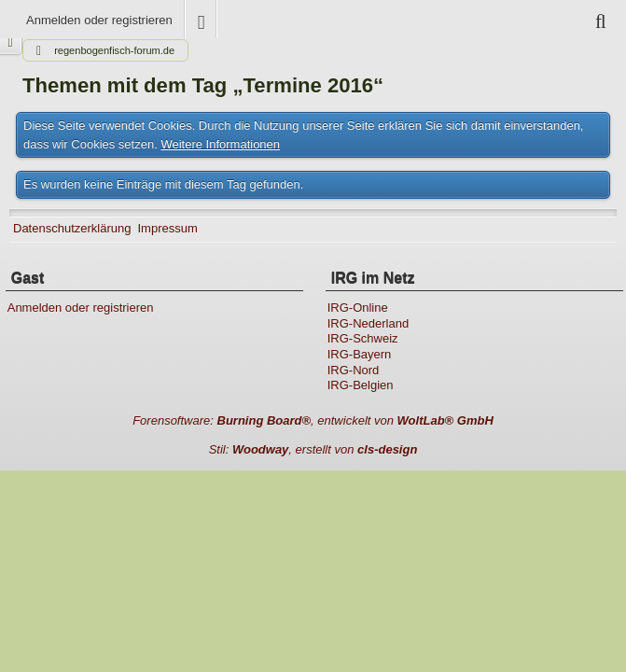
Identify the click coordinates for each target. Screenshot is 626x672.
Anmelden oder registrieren (99, 20)
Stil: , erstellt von (313, 449)
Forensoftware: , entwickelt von (313, 420)
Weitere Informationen (220, 144)
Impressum (167, 228)
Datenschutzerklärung (72, 228)
